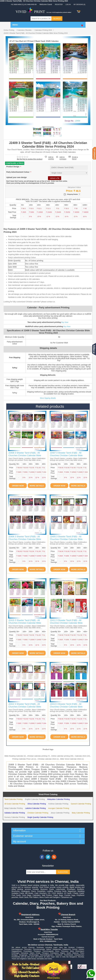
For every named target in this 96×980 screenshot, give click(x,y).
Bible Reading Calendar (14, 756)
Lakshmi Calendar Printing (35, 808)
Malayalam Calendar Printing (58, 799)
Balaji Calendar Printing (13, 808)
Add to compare (63, 157)
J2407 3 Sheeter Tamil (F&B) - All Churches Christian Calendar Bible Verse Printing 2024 (66, 455)
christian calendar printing (37, 756)
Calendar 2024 (81, 756)
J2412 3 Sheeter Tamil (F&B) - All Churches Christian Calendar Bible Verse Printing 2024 (25, 707)
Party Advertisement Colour (18, 172)
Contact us (94, 153)
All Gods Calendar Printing (15, 804)
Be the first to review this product (30, 159)
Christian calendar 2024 (47, 759)
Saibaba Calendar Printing (15, 813)
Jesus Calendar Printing (60, 813)
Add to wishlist (51, 158)
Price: (69, 191)
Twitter (48, 857)
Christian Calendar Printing (38, 813)
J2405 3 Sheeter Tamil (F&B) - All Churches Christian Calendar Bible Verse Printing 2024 (66, 539)
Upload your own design (17, 177)
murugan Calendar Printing (59, 808)
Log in (68, 5)
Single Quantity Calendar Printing (40, 817)
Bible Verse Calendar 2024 (71, 759)
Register (59, 5)
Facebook (42, 857)
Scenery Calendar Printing (15, 817)
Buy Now (65, 322)
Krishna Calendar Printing (58, 804)
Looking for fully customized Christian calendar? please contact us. (29, 302)
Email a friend (75, 157)
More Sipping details (48, 398)
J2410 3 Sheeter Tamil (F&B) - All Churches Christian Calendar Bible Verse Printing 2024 (25, 623)
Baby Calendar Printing (81, 813)
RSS (54, 857)
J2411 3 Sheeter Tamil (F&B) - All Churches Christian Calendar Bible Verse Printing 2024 (66, 623)
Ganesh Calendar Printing (81, 804)
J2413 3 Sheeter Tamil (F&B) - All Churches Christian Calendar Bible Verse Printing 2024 (66, 707)
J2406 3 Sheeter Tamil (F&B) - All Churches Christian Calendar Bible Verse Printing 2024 (25, 539)
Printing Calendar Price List (23, 759)
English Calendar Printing (35, 799)
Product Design (13, 167)
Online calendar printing (60, 756)
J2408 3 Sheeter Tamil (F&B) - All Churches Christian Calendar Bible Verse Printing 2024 (25, 455)
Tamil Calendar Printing (13, 799)
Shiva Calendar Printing (37, 804)
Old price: (71, 187)
